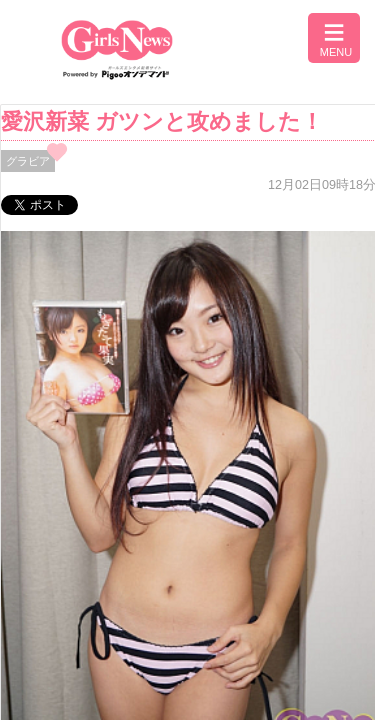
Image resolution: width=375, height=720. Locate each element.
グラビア (28, 161)
